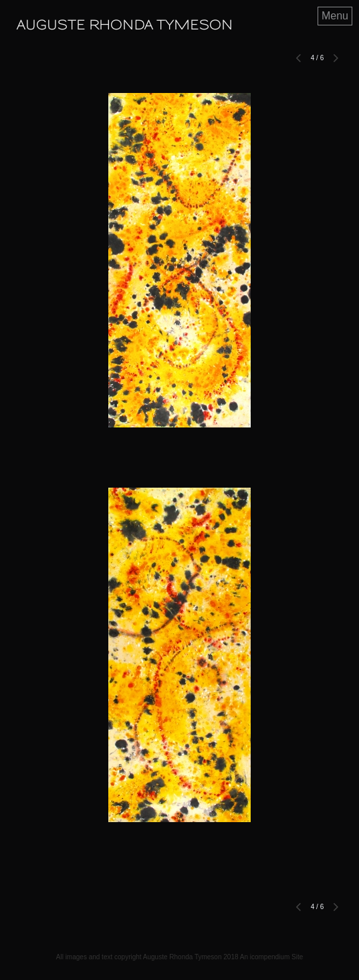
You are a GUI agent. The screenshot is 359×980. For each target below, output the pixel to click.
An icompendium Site (272, 957)
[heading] (125, 26)
